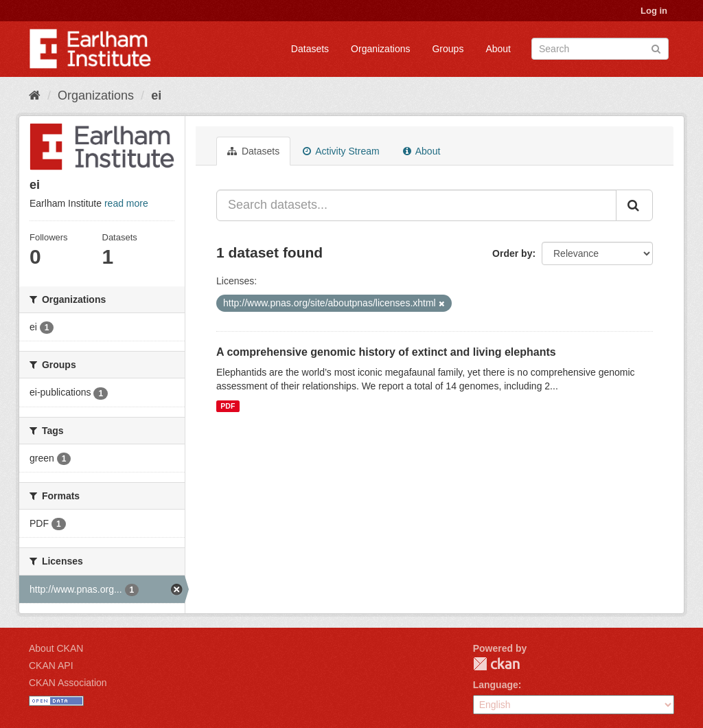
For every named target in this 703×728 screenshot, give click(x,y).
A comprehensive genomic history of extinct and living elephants (386, 352)
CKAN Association (68, 683)
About (498, 49)
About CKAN (56, 648)
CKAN (496, 664)
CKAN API (51, 666)
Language (496, 685)
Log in (654, 11)
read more (126, 203)
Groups (448, 49)
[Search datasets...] (416, 205)
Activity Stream (341, 151)
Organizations (380, 49)
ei (156, 95)
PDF (228, 406)
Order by (512, 253)
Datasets (310, 49)
